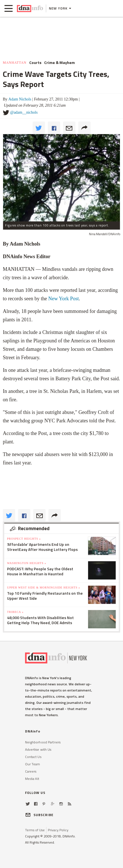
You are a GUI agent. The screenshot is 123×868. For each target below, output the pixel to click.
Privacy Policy (58, 830)
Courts (35, 63)
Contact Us (33, 757)
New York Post (63, 299)
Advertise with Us (38, 749)
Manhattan (15, 63)
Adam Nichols (20, 99)
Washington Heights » (27, 563)
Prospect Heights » (24, 539)
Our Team (33, 764)
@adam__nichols (24, 112)
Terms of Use (35, 830)
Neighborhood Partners (43, 742)
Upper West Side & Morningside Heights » (44, 588)
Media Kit (32, 779)
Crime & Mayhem (60, 63)
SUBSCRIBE (39, 815)
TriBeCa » (15, 612)
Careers (31, 771)
